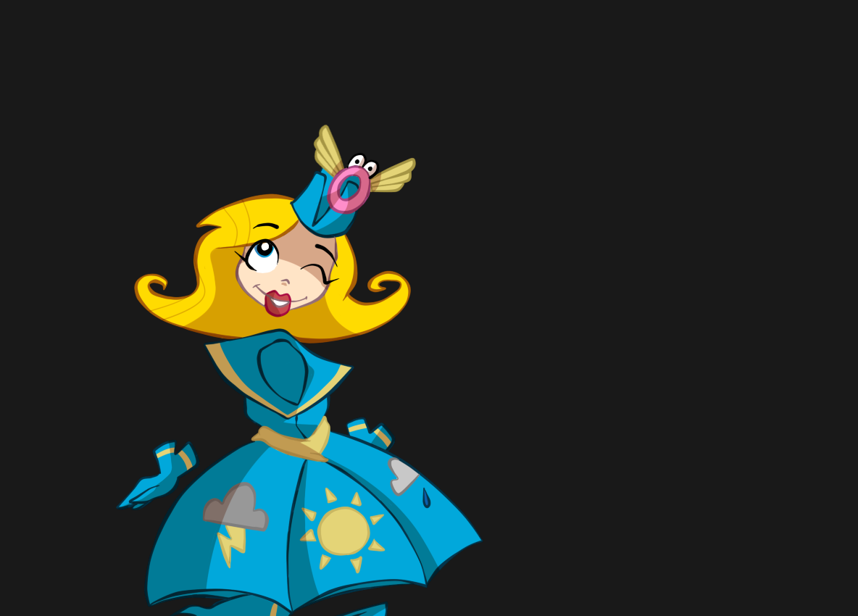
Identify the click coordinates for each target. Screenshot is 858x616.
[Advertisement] (299, 87)
